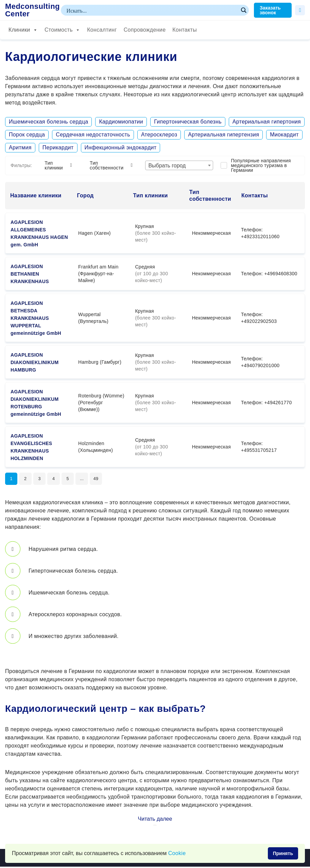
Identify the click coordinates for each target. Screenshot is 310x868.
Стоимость (62, 30)
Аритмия (20, 148)
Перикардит (58, 148)
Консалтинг (102, 30)
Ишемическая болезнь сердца (48, 122)
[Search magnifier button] (243, 10)
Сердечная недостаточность (93, 135)
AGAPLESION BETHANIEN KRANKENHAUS (30, 274)
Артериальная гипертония (267, 122)
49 (104, 479)
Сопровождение (145, 30)
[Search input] (152, 10)
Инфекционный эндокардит (121, 148)
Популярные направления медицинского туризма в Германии (261, 165)
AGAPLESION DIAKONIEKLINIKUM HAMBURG (35, 362)
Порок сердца (27, 135)
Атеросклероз (159, 135)
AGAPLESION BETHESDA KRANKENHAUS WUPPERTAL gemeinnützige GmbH (36, 318)
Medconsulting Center (32, 10)
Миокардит (284, 135)
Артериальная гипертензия (223, 135)
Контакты (185, 30)
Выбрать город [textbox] (167, 166)
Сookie (177, 853)
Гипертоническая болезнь (188, 122)
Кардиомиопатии (121, 122)
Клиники (23, 30)
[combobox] (179, 165)
